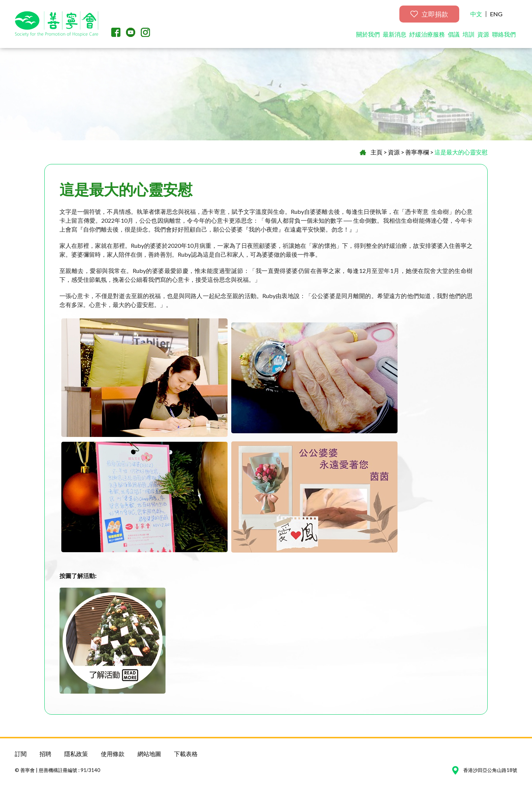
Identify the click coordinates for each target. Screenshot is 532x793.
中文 (476, 14)
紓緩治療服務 (427, 34)
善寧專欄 (417, 152)
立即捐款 (429, 14)
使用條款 (113, 754)
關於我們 (368, 34)
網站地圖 (149, 754)
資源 (483, 34)
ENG (496, 14)
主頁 (376, 152)
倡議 (454, 34)
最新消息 (395, 34)
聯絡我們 (504, 34)
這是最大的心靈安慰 (461, 152)
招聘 (45, 754)
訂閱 (21, 754)
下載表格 (186, 754)
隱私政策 (76, 754)
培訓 (468, 34)
